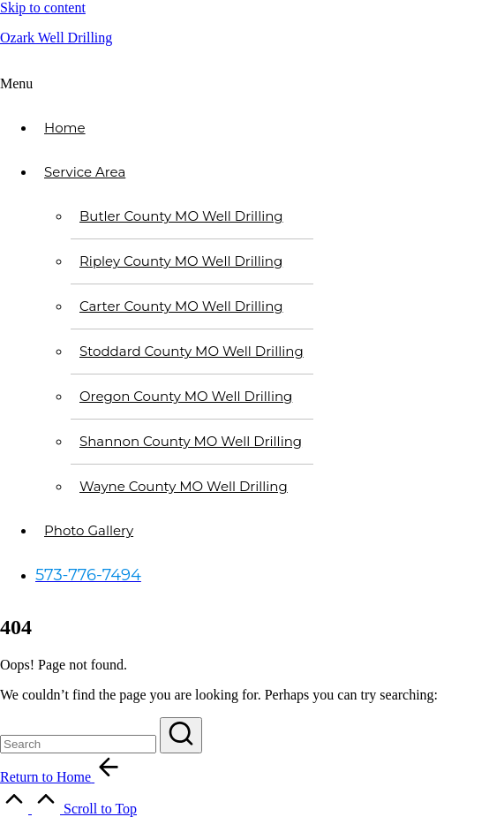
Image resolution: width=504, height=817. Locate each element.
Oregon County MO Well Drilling (186, 396)
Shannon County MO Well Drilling (191, 441)
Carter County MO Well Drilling (181, 306)
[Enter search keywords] (78, 744)
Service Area (85, 172)
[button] (252, 84)
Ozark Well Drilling (56, 38)
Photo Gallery (89, 530)
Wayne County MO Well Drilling (184, 486)
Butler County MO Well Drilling (181, 216)
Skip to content (43, 8)
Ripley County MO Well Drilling (181, 261)
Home (65, 128)
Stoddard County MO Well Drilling (192, 351)
